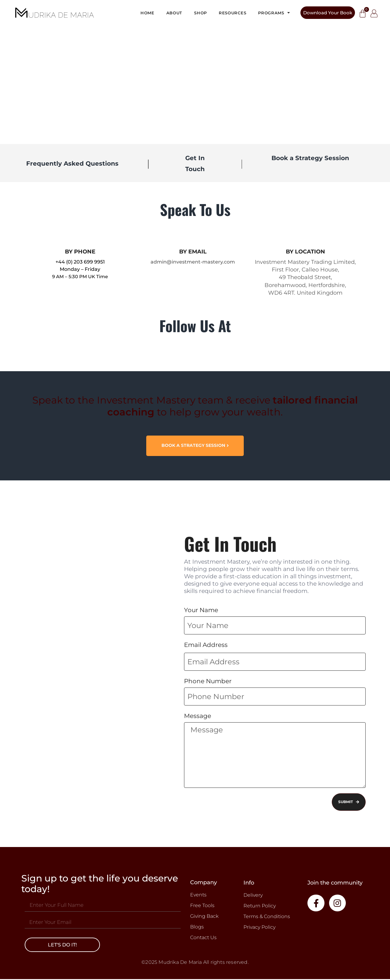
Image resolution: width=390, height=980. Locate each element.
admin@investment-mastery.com (193, 262)
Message (198, 716)
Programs (274, 13)
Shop (200, 13)
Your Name (201, 610)
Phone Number (208, 681)
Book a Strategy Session (310, 158)
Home (147, 13)
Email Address (206, 645)
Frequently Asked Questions (72, 163)
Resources (232, 13)
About (174, 13)
